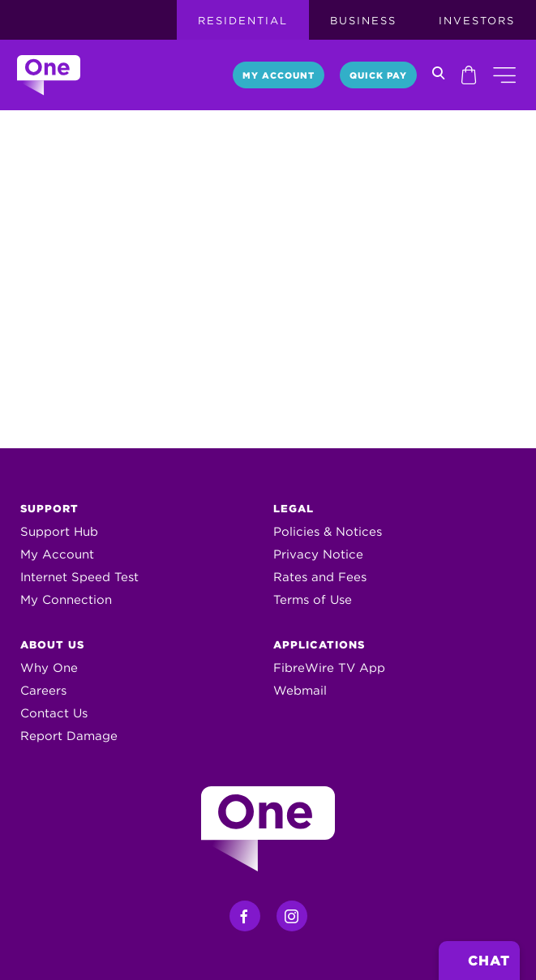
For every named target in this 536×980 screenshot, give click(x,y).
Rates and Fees (320, 577)
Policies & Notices (328, 532)
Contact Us (54, 713)
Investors (477, 21)
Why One (49, 668)
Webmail (300, 691)
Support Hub (59, 532)
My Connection (66, 600)
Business (363, 21)
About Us (52, 645)
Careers (43, 691)
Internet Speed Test (79, 577)
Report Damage (69, 736)
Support (49, 509)
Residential (243, 21)
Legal (294, 509)
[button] (504, 75)
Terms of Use (313, 600)
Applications (319, 645)
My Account (279, 75)
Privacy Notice (318, 554)
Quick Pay (378, 75)
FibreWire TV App (329, 668)
